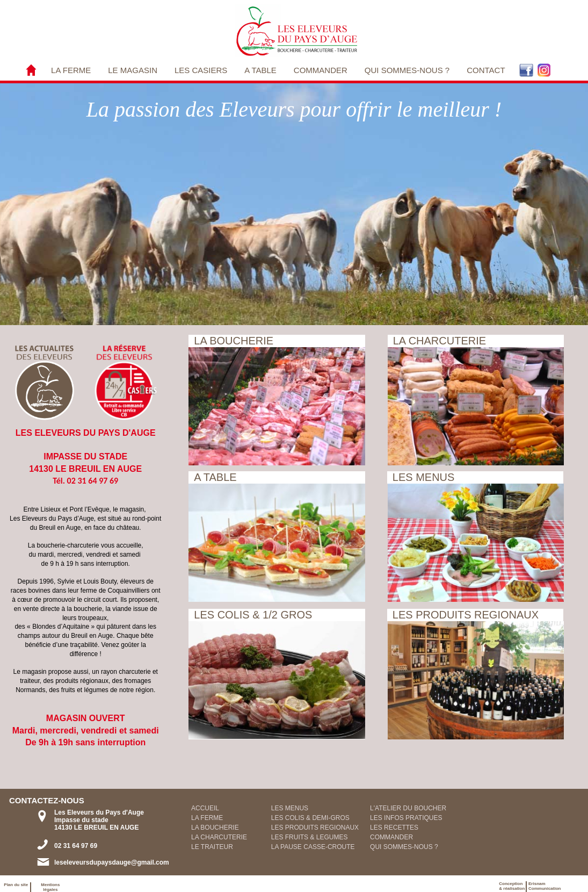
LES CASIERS (201, 70)
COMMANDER (321, 70)
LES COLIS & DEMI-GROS (310, 818)
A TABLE (260, 70)
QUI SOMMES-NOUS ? (407, 70)
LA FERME (71, 70)
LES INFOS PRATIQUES (406, 818)
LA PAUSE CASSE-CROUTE (313, 847)
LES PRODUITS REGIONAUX (315, 828)
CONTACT (486, 70)
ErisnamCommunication (545, 886)
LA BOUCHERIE (215, 828)
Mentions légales (50, 887)
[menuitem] (71, 70)
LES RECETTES (394, 828)
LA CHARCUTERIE (219, 837)
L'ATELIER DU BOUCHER (408, 808)
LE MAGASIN (133, 70)
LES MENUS (290, 808)
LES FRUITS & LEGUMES (310, 837)
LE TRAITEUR (212, 847)
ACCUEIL (205, 808)
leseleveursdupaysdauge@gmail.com (112, 862)
